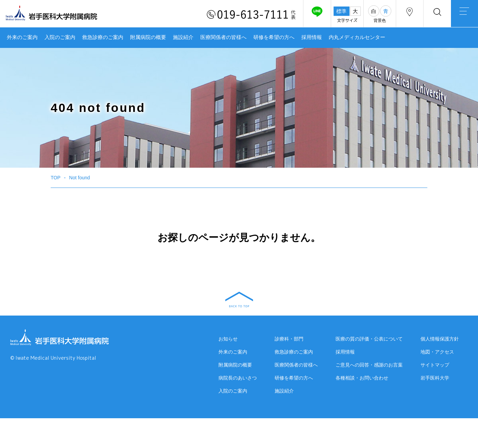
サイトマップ (435, 368)
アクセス (409, 15)
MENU (464, 15)
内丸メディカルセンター (357, 37)
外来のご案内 (22, 37)
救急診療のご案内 (103, 37)
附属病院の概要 (148, 37)
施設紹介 (183, 37)
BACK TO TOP (239, 299)
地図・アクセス (437, 355)
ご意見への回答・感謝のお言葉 (369, 365)
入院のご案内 (60, 37)
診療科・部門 (289, 339)
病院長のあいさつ (238, 378)
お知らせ (228, 339)
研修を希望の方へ (274, 37)
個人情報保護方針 (440, 342)
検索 (437, 15)
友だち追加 (316, 15)
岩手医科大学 (435, 381)
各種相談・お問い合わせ (362, 378)
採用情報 (312, 37)
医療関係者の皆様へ (223, 37)
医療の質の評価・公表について (369, 339)
